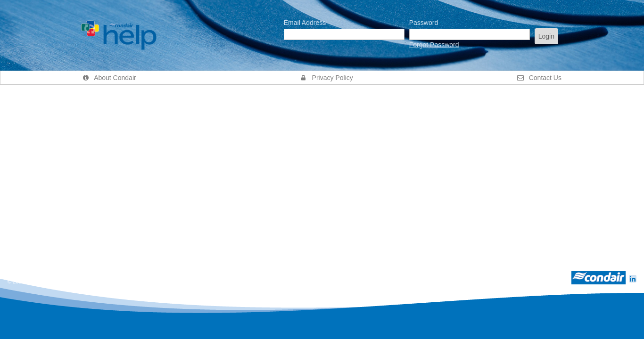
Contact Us (539, 78)
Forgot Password (434, 45)
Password (424, 23)
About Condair (109, 78)
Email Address (305, 23)
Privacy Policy (327, 78)
